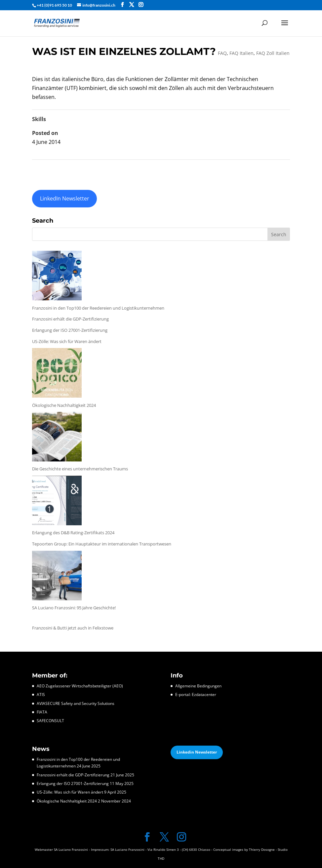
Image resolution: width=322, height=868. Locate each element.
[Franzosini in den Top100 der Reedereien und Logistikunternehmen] (57, 277)
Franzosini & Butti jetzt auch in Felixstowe (73, 628)
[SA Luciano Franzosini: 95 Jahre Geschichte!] (57, 577)
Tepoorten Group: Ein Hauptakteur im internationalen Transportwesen (102, 544)
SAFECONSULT (50, 721)
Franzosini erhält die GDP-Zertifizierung (70, 319)
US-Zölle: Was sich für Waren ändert (67, 341)
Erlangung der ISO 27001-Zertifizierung (70, 330)
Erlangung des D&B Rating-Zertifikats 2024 (73, 533)
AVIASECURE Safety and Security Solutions (76, 703)
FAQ (222, 53)
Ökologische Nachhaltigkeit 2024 (64, 405)
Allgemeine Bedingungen (198, 686)
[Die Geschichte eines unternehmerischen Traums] (57, 438)
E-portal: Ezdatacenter (196, 694)
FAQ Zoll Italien (273, 53)
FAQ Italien (241, 53)
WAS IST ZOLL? (51, 169)
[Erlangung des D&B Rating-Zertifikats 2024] (57, 502)
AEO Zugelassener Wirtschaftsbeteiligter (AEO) (80, 686)
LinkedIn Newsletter (65, 198)
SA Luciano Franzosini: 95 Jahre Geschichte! (74, 608)
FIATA (42, 712)
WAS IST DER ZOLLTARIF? (260, 169)
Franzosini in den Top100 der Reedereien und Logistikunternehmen (98, 308)
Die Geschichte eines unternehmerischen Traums (80, 469)
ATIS (41, 694)
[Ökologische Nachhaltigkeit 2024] (57, 374)
